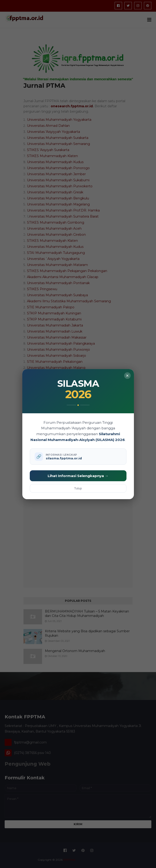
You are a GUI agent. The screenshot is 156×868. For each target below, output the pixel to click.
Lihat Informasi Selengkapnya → (78, 476)
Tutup (78, 488)
